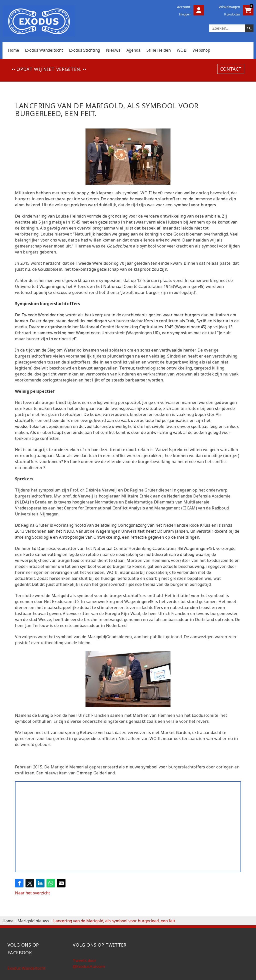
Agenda (133, 50)
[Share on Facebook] (19, 883)
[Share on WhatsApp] (51, 883)
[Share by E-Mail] (61, 883)
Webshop (201, 50)
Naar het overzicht (32, 893)
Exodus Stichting (84, 50)
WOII (182, 50)
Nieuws (113, 50)
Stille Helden (159, 50)
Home (13, 50)
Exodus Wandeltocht (44, 50)
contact (231, 69)
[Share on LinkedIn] (40, 883)
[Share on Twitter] (30, 883)
